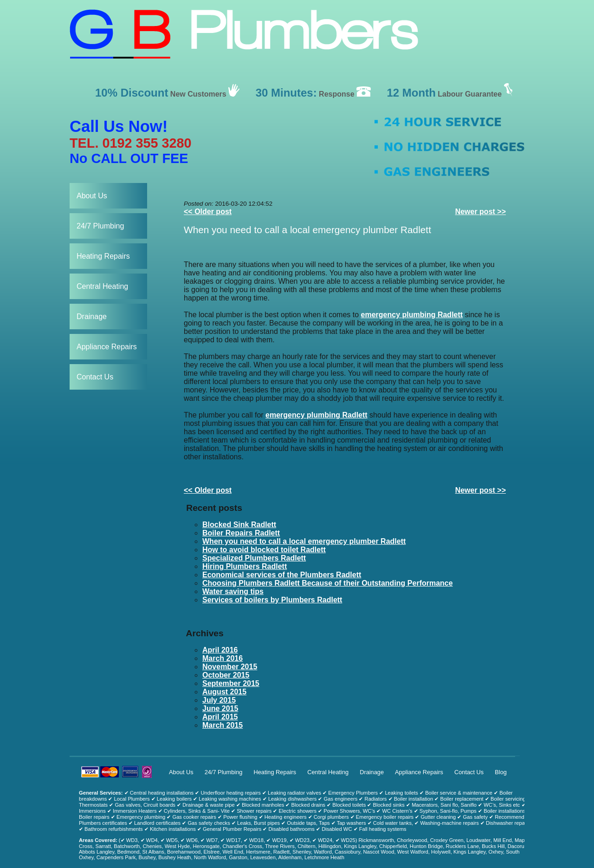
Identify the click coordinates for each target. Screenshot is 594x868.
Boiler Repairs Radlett (241, 533)
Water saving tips (233, 591)
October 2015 (226, 675)
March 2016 (223, 658)
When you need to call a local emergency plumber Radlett (307, 230)
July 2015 (219, 700)
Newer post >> (481, 212)
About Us (92, 196)
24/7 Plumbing (100, 226)
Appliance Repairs (107, 347)
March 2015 (223, 725)
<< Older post (208, 212)
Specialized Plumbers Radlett (254, 558)
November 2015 (230, 667)
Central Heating (102, 286)
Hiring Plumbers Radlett (245, 566)
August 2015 (224, 692)
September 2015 (231, 683)
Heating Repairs (103, 256)
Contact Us (95, 377)
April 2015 (220, 717)
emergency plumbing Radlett (412, 315)
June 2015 (220, 708)
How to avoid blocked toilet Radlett (264, 550)
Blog (501, 772)
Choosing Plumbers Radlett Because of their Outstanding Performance (328, 583)
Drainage (92, 317)
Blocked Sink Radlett (239, 525)
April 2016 (220, 650)
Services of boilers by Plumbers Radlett (272, 600)
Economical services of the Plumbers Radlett (282, 575)
